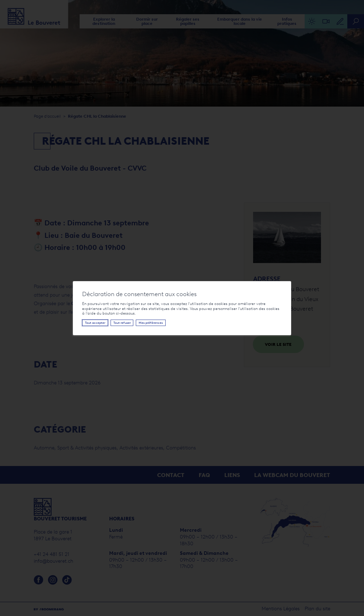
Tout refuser (122, 323)
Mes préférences (151, 323)
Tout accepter (95, 323)
